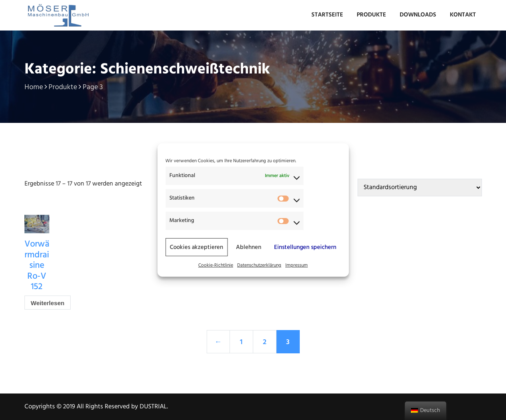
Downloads (418, 15)
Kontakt (463, 15)
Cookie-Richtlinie (216, 265)
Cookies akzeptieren (196, 247)
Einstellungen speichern (305, 247)
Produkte (371, 15)
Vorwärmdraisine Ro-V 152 (37, 266)
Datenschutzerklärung (259, 265)
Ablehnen (249, 247)
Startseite (327, 15)
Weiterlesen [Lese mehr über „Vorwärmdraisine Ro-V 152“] (48, 303)
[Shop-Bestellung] (420, 188)
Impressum (297, 265)
